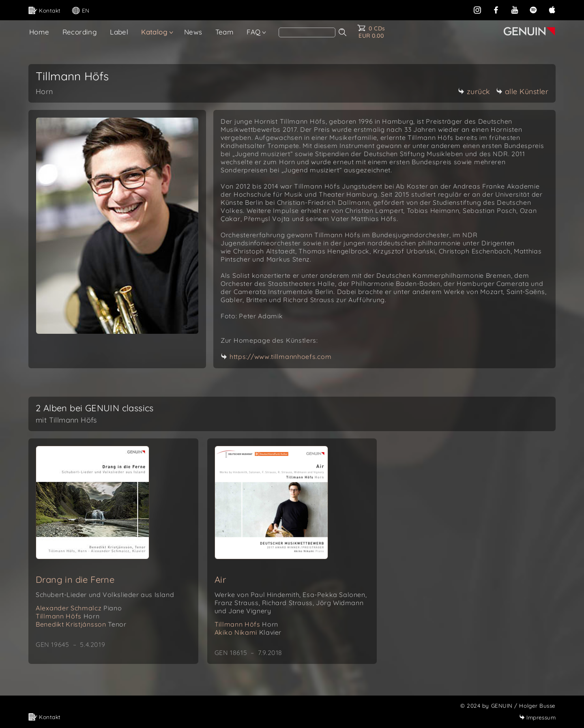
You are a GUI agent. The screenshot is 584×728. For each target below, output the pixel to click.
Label (119, 32)
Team (225, 32)
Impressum (537, 717)
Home (39, 32)
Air (220, 580)
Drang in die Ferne (75, 580)
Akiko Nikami (248, 632)
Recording (80, 32)
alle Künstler (522, 91)
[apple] (552, 9)
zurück (474, 91)
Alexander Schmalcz (79, 608)
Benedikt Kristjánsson (81, 624)
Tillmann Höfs (68, 616)
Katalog (154, 32)
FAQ (253, 32)
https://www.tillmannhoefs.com (280, 356)
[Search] (307, 32)
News (193, 32)
